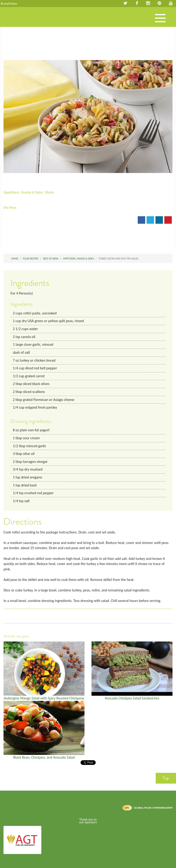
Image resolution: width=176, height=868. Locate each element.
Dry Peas (10, 207)
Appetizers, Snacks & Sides (23, 192)
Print (26, 221)
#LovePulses (9, 4)
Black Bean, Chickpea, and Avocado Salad (44, 757)
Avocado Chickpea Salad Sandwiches (132, 698)
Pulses (21, 22)
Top (166, 778)
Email (11, 221)
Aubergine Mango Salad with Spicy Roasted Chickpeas (44, 698)
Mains (49, 192)
